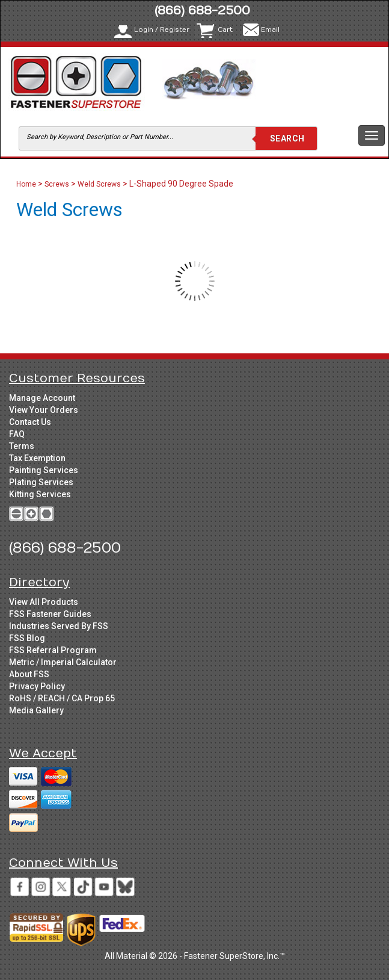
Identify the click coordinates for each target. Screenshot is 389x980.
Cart (225, 30)
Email (270, 30)
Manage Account (42, 398)
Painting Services (44, 470)
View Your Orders (44, 410)
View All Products (44, 602)
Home (27, 184)
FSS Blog (27, 638)
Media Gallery (36, 710)
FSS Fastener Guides (50, 614)
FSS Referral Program (53, 650)
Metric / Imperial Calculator (63, 662)
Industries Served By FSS (59, 626)
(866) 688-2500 (202, 11)
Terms (22, 446)
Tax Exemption (37, 458)
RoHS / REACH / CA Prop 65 (62, 698)
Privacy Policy (37, 686)
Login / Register (162, 30)
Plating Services (41, 482)
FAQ (17, 434)
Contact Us (30, 422)
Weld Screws (99, 184)
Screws (57, 184)
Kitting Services (40, 494)
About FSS (29, 674)
